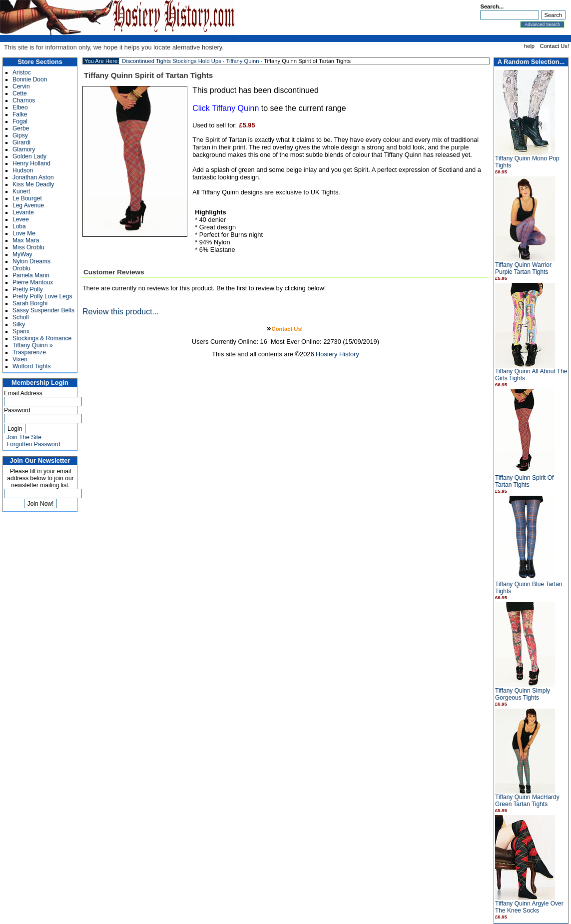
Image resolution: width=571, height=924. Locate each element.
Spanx (21, 331)
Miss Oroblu (28, 247)
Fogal (20, 121)
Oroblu (21, 268)
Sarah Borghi (30, 303)
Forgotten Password (33, 444)
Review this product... (121, 312)
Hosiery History (337, 354)
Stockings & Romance (42, 338)
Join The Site (24, 437)
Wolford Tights (31, 366)
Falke (20, 114)
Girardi (21, 142)
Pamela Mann (31, 275)
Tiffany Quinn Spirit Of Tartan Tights (524, 481)
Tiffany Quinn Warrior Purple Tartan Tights (523, 268)
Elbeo (20, 107)
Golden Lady (29, 156)
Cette (20, 93)
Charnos (24, 100)
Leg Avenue (28, 205)
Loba (19, 226)
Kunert (21, 191)
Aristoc (22, 72)
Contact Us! (555, 46)
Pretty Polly (28, 289)
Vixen (20, 359)
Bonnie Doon (30, 79)
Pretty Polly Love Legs (42, 296)
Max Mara (26, 240)
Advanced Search (542, 24)
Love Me (24, 233)
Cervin (21, 86)
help (529, 46)
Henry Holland (31, 163)
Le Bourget (27, 198)
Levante (23, 212)
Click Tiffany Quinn (226, 108)
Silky (19, 324)
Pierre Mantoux (33, 282)
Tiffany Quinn (242, 61)
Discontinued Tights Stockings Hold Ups (171, 61)
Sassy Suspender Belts (43, 310)
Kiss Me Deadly (33, 184)
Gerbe (21, 128)
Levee (21, 219)
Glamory (24, 149)
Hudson (23, 170)
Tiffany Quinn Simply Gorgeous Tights (523, 694)
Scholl (21, 317)
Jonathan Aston (33, 177)
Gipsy (20, 135)
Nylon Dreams (31, 261)
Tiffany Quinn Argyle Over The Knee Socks (529, 907)
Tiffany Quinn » (33, 345)
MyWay (22, 254)
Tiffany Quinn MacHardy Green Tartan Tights (527, 801)
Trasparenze (29, 352)
